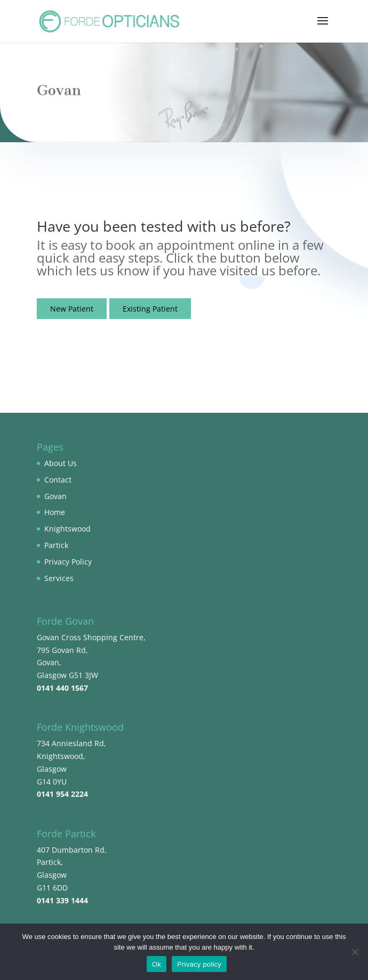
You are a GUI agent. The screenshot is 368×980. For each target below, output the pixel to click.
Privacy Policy (68, 562)
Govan (55, 496)
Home (55, 512)
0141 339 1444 (62, 900)
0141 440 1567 (62, 688)
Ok (157, 964)
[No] (355, 952)
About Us (61, 463)
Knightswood (67, 529)
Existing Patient (150, 309)
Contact (58, 480)
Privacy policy (199, 964)
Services (59, 578)
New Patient (72, 309)
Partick (56, 545)
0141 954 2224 (62, 794)
